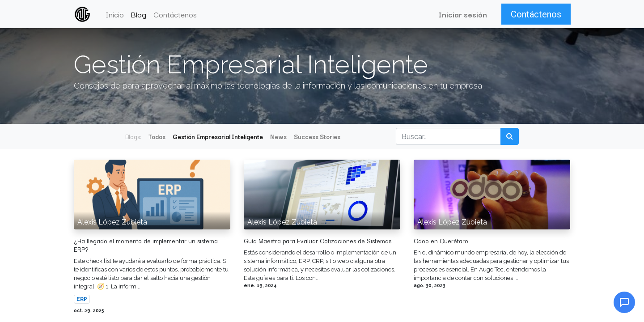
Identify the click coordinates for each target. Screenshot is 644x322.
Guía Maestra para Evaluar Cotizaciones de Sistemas (318, 241)
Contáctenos (536, 14)
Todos (157, 136)
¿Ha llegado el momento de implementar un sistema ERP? (146, 245)
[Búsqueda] (510, 136)
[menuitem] (115, 14)
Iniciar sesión (462, 14)
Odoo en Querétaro (441, 241)
